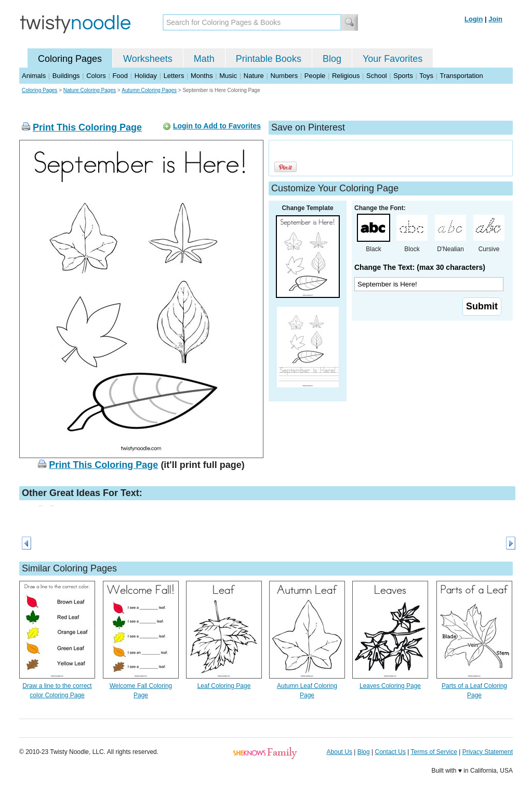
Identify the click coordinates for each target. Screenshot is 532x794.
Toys (426, 76)
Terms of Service (434, 752)
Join (495, 19)
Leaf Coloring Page (224, 686)
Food (120, 76)
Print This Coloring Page (87, 127)
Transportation (461, 76)
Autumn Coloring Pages (149, 90)
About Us (340, 752)
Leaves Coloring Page (390, 686)
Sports (403, 76)
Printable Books (269, 59)
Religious (346, 76)
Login (474, 19)
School (377, 76)
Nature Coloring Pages (90, 90)
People (315, 76)
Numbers (284, 76)
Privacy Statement (488, 752)
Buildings (66, 76)
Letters (174, 76)
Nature (254, 76)
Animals (34, 76)
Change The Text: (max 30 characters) (420, 267)
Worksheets (148, 59)
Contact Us (390, 752)
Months (202, 76)
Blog (332, 59)
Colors (96, 76)
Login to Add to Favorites (217, 126)
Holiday (146, 76)
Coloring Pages (70, 59)
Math (204, 59)
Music (228, 76)
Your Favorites (393, 59)
